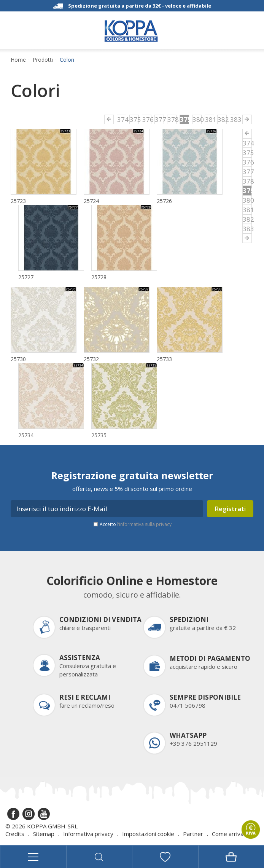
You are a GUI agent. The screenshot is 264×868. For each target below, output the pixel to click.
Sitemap (44, 834)
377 (159, 119)
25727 (26, 277)
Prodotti (43, 60)
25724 (91, 201)
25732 (91, 359)
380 (197, 119)
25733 (164, 359)
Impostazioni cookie (148, 834)
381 (210, 119)
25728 (99, 277)
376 (147, 119)
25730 (18, 359)
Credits (15, 834)
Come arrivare (231, 834)
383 (235, 119)
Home (18, 60)
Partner (193, 834)
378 (172, 119)
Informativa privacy (88, 834)
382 (222, 119)
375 (134, 119)
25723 (18, 201)
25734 (26, 435)
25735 (99, 435)
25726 (164, 201)
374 (122, 119)
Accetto (136, 524)
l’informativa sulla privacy (144, 524)
